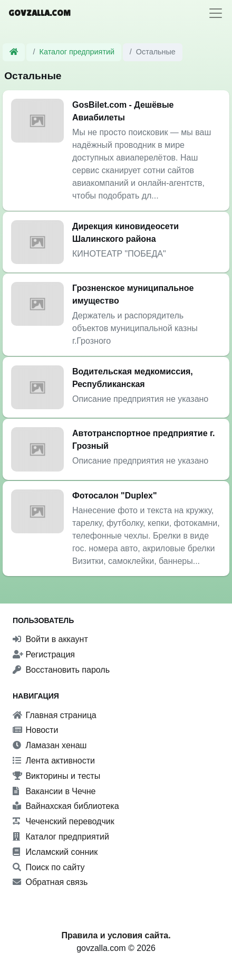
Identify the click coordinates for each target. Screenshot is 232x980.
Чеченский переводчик (64, 821)
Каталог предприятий (77, 52)
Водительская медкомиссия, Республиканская (133, 378)
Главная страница (55, 715)
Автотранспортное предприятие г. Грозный (144, 440)
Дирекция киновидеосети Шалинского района (125, 233)
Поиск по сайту (49, 867)
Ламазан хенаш (50, 745)
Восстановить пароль (61, 670)
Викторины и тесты (56, 776)
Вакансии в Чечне (54, 791)
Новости (35, 730)
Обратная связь (50, 882)
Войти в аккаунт (50, 639)
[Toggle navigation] (216, 13)
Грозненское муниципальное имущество (133, 294)
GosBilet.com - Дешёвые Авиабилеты (123, 111)
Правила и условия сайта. (116, 935)
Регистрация (44, 654)
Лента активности (54, 761)
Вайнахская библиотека (66, 806)
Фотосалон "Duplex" (115, 496)
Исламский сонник (55, 852)
